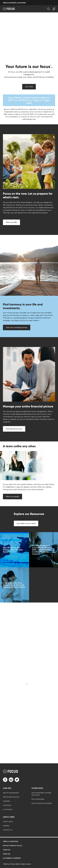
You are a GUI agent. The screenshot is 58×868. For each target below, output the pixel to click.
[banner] (11, 9)
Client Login (8, 822)
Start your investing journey (17, 327)
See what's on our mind (26, 523)
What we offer (11, 222)
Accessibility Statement (12, 858)
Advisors (6, 801)
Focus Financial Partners (42, 803)
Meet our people (13, 497)
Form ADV (7, 850)
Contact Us (8, 830)
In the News (7, 810)
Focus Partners (38, 799)
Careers (6, 826)
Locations (7, 805)
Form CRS (7, 854)
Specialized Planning (11, 797)
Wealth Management (11, 793)
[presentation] (29, 37)
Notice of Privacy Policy (13, 846)
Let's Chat (29, 87)
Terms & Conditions (10, 841)
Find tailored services (14, 429)
